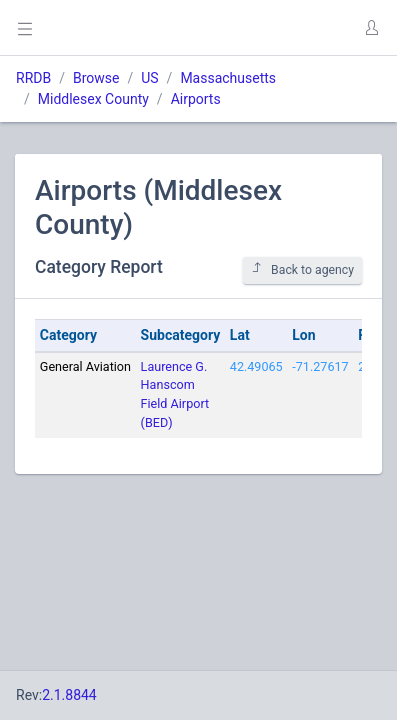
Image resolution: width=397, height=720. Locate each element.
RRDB (33, 78)
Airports (196, 99)
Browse (96, 78)
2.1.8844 (69, 695)
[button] (371, 28)
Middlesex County (93, 99)
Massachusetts (228, 78)
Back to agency (302, 269)
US (149, 78)
